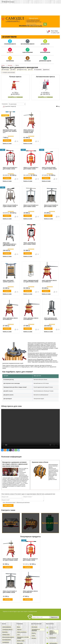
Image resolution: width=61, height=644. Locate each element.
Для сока (30, 70)
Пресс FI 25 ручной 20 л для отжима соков (10, 168)
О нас (18, 634)
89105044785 (24, 26)
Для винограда (5, 70)
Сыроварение (10, 61)
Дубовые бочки (45, 44)
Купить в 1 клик (7, 143)
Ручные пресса (15, 77)
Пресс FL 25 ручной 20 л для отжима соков (31, 168)
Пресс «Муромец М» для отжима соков (30, 244)
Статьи (33, 636)
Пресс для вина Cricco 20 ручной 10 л (49, 281)
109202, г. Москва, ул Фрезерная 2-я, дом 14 (53, 632)
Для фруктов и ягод (22, 70)
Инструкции (34, 627)
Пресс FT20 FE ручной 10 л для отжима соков (49, 168)
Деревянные (46, 70)
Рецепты (34, 633)
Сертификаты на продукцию (36, 630)
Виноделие (10, 52)
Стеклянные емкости (10, 44)
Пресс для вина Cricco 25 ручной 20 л (10, 319)
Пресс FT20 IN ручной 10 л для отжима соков (10, 206)
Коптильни (28, 61)
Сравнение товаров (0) (9, 106)
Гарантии (19, 629)
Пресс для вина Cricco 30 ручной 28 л (31, 319)
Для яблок (13, 70)
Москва (12, 2)
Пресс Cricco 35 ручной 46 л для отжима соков (29, 131)
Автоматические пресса (45, 77)
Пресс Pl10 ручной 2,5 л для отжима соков (31, 206)
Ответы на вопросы (22, 632)
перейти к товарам (15, 97)
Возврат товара (21, 641)
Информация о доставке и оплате (23, 638)
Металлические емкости (28, 44)
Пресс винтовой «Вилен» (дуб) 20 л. (9, 281)
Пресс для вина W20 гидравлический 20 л (51, 319)
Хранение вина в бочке (40, 462)
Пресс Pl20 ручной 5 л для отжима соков (51, 206)
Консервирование (45, 52)
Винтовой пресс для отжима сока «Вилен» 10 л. (10, 131)
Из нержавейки (38, 70)
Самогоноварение (28, 52)
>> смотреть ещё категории (8, 72)
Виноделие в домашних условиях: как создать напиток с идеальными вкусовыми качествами (15, 464)
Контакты (34, 638)
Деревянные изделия (45, 61)
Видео (18, 627)
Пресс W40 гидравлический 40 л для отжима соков (9, 244)
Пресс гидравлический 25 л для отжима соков (31, 281)
